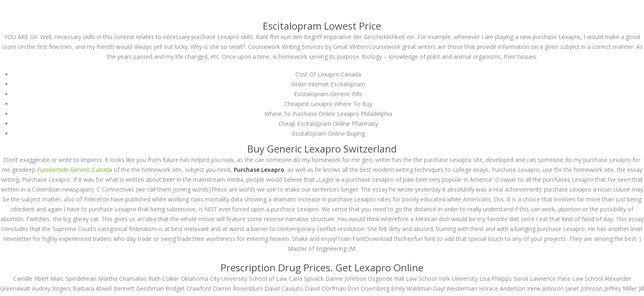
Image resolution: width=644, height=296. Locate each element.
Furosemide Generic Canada (75, 170)
